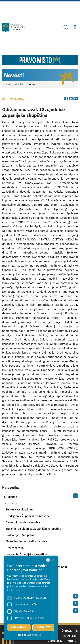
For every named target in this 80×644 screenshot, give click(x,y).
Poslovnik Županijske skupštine (26, 554)
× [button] (53, 560)
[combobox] (48, 560)
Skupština (20, 85)
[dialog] (31, 598)
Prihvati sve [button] (19, 627)
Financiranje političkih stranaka (26, 541)
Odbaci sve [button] (43, 627)
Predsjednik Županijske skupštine (28, 516)
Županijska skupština (20, 509)
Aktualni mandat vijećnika (23, 522)
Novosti (13, 503)
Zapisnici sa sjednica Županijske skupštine (33, 529)
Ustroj (8, 85)
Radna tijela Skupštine (20, 535)
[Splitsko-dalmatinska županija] (13, 27)
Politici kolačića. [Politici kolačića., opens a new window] (16, 590)
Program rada (15, 548)
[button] (31, 635)
